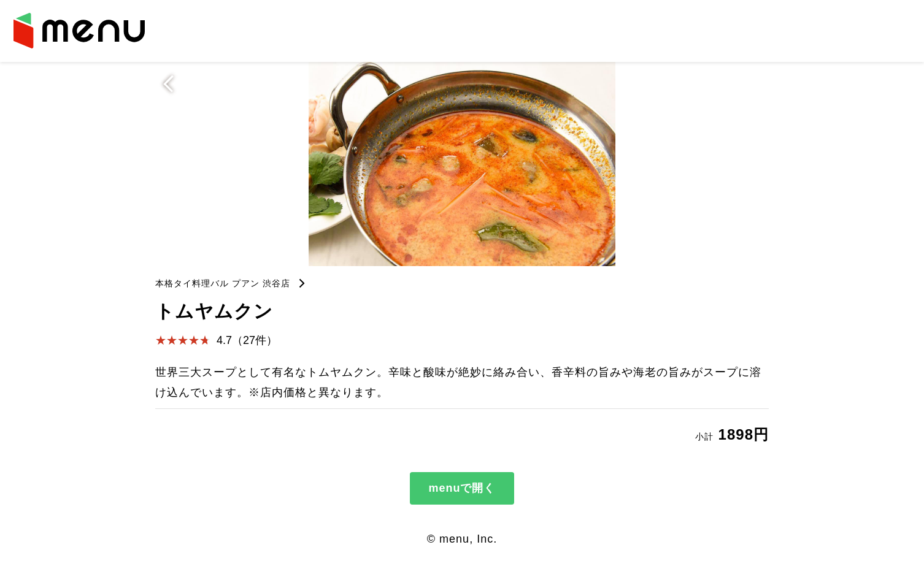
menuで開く (462, 488)
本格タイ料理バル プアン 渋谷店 (223, 283)
